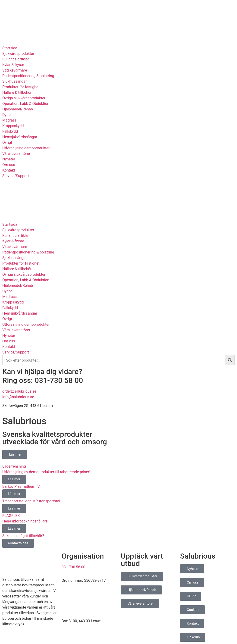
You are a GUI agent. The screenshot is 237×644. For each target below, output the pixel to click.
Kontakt (9, 170)
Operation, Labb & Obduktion (26, 104)
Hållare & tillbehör (17, 92)
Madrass (9, 120)
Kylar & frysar (13, 65)
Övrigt (7, 142)
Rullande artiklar (16, 59)
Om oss (9, 165)
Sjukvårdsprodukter (18, 54)
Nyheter (9, 159)
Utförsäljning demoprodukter (26, 148)
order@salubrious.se (19, 391)
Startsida (10, 48)
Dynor (7, 115)
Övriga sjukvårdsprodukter (24, 98)
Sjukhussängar (14, 81)
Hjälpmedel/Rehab (18, 109)
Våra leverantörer (16, 154)
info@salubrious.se (18, 397)
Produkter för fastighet (21, 87)
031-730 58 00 (73, 567)
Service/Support (16, 176)
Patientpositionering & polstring (28, 76)
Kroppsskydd (13, 126)
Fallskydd (10, 131)
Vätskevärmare (15, 70)
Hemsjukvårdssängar (20, 137)
